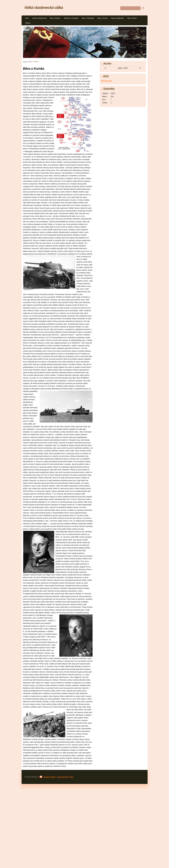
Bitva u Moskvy (55, 18)
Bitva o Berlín (132, 18)
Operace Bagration (117, 18)
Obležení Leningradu (71, 18)
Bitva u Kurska (102, 18)
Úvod (27, 18)
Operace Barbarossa (39, 18)
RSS (72, 777)
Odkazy (28, 23)
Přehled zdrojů (106, 81)
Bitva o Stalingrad (88, 18)
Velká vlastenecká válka (44, 8)
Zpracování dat (63, 777)
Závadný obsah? (50, 777)
